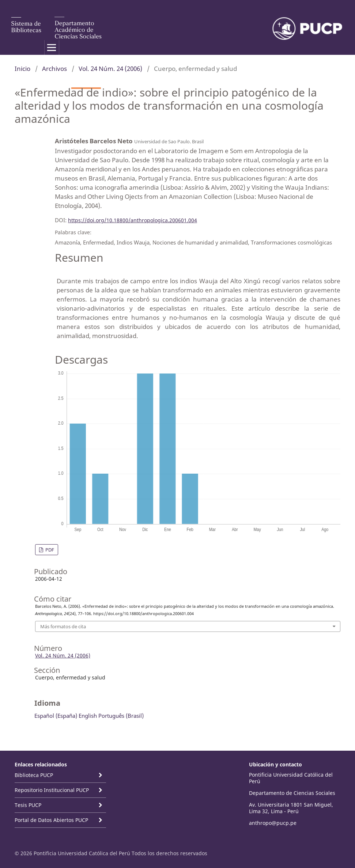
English (88, 716)
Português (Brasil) (121, 716)
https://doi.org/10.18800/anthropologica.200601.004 (133, 220)
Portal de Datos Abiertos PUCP (51, 820)
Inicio (22, 69)
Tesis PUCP (28, 805)
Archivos (54, 69)
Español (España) (56, 716)
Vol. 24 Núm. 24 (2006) (110, 69)
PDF (49, 550)
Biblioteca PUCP (34, 775)
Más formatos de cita (63, 626)
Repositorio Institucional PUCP (52, 790)
